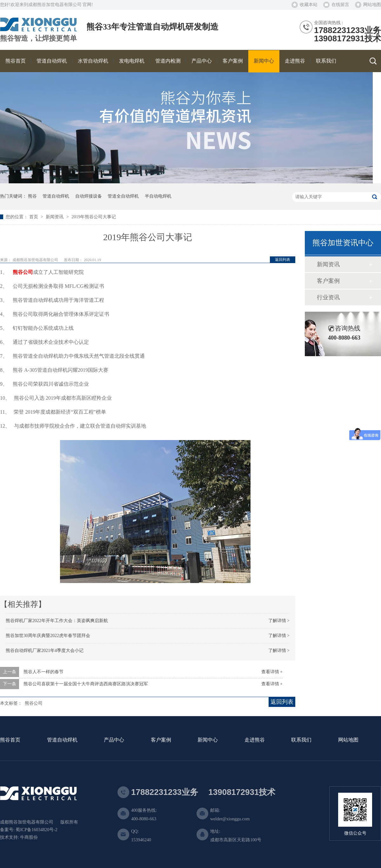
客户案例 (328, 281)
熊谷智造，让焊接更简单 (38, 38)
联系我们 (301, 740)
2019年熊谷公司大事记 (94, 217)
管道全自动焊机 (123, 196)
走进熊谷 (255, 740)
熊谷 (32, 196)
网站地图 (372, 5)
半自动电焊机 (158, 196)
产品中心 (114, 740)
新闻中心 (208, 740)
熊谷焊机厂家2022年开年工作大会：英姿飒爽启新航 (57, 621)
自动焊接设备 (89, 196)
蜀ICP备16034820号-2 (36, 830)
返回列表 (283, 260)
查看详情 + (272, 672)
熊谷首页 (10, 740)
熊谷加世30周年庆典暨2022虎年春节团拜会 (48, 636)
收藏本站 (309, 5)
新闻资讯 (55, 217)
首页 (34, 217)
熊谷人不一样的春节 (43, 672)
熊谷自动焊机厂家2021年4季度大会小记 (45, 651)
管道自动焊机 (56, 196)
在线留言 (340, 5)
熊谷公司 (23, 272)
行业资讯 (328, 297)
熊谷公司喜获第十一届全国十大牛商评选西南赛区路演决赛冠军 (86, 684)
